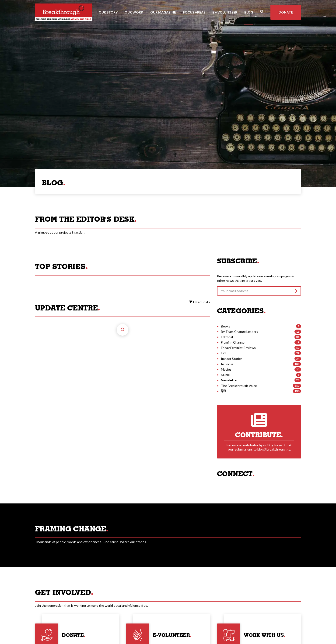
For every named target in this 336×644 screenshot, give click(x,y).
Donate (286, 12)
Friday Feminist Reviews (238, 348)
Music (225, 375)
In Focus (227, 364)
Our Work (134, 12)
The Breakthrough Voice (239, 386)
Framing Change (233, 342)
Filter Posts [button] (200, 302)
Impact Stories (232, 359)
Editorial (227, 337)
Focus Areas (194, 12)
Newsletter (229, 380)
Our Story (108, 12)
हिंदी (224, 391)
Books (226, 326)
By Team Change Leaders (240, 332)
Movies (226, 369)
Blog (249, 12)
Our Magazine (163, 12)
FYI (223, 353)
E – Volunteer (225, 12)
